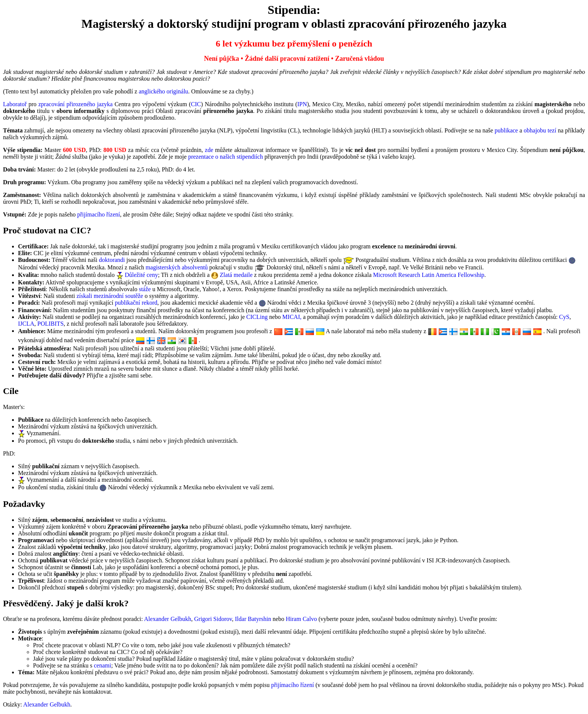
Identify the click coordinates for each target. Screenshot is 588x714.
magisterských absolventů (177, 267)
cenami (102, 665)
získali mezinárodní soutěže (110, 296)
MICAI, (292, 317)
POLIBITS (51, 324)
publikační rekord (136, 303)
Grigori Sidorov (213, 619)
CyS (564, 317)
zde (209, 150)
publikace (506, 130)
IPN (302, 104)
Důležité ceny (141, 275)
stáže (145, 289)
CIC (196, 104)
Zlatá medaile (236, 275)
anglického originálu (163, 91)
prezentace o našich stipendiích (226, 157)
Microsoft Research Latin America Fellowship (429, 275)
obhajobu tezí (540, 130)
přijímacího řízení (99, 214)
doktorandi (112, 260)
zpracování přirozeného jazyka (75, 104)
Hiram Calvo (301, 619)
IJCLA (26, 324)
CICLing (257, 317)
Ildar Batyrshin (253, 619)
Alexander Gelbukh (168, 619)
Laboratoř (15, 104)
